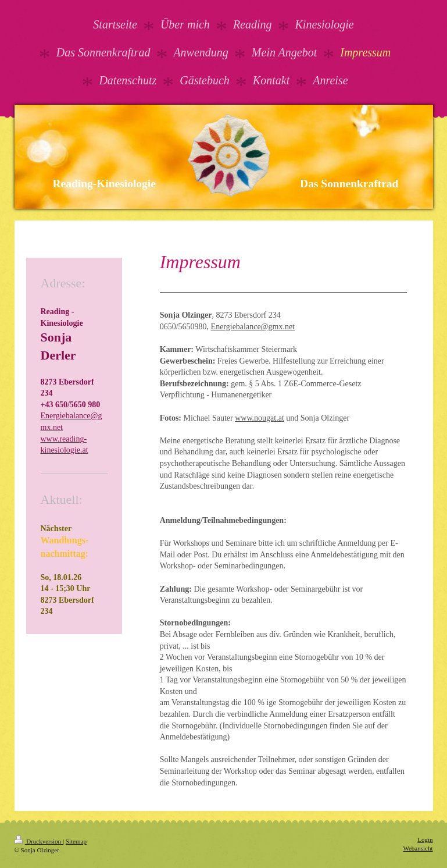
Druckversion (39, 841)
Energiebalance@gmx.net (253, 327)
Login (425, 839)
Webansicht (418, 848)
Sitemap (76, 841)
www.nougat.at (260, 418)
